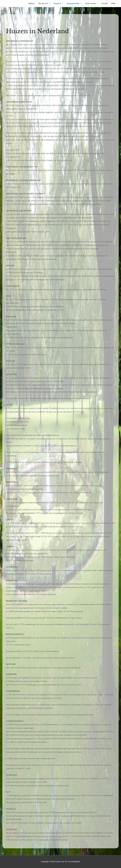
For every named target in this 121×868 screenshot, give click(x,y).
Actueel (105, 3)
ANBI (113, 3)
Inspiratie (57, 3)
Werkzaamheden (73, 3)
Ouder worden (91, 3)
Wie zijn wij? (43, 3)
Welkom (32, 3)
